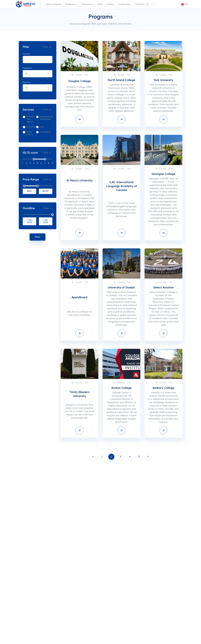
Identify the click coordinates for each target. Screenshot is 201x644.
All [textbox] (27, 74)
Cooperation (124, 4)
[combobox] (38, 60)
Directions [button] (88, 4)
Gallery (110, 4)
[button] (185, 4)
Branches (140, 4)
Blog (100, 4)
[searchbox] (27, 60)
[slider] (34, 159)
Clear (47, 47)
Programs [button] (72, 4)
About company (54, 4)
